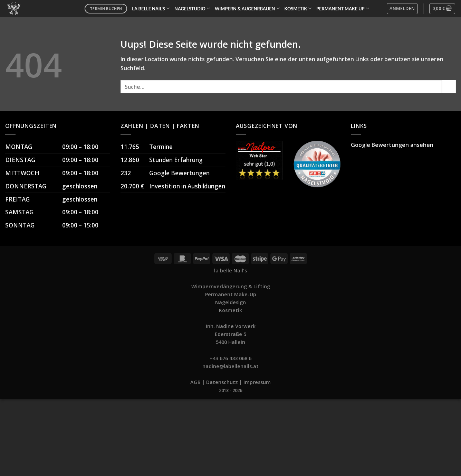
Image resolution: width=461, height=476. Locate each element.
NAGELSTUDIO (192, 8)
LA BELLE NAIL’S (151, 8)
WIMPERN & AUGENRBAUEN (247, 8)
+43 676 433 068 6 (231, 358)
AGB (195, 382)
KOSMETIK (298, 8)
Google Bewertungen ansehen (392, 145)
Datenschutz (222, 382)
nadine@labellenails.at (231, 366)
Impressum (257, 382)
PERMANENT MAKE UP (343, 8)
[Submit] (449, 87)
